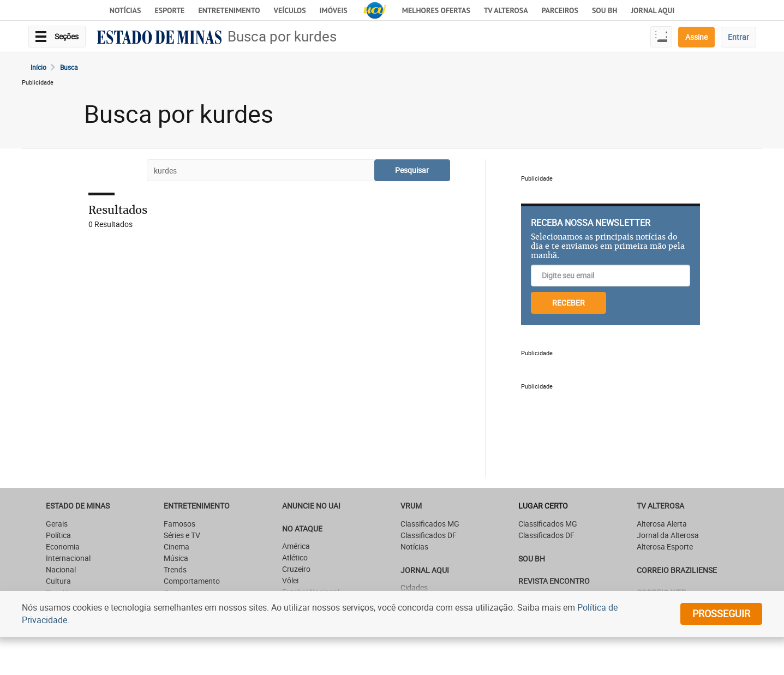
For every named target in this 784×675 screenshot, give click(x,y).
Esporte (169, 10)
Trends (175, 569)
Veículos (290, 10)
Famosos (179, 524)
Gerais (57, 524)
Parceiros (560, 10)
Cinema (176, 546)
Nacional (61, 569)
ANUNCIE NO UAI (311, 506)
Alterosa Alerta (662, 524)
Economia (63, 546)
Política (58, 535)
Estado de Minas (78, 506)
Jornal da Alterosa (668, 535)
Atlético (295, 557)
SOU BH (532, 558)
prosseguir (721, 613)
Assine (696, 37)
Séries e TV (182, 535)
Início (38, 67)
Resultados (118, 210)
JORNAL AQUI (653, 10)
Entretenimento (229, 10)
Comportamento (192, 581)
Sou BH (605, 10)
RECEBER (568, 303)
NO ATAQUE (302, 528)
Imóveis (334, 10)
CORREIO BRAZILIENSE (677, 570)
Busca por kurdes (282, 36)
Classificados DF (429, 535)
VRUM (411, 506)
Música (176, 558)
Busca (69, 67)
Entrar (738, 37)
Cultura (58, 581)
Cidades (414, 587)
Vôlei (290, 580)
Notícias (125, 10)
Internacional (68, 558)
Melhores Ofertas (436, 10)
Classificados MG (430, 524)
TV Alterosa (506, 10)
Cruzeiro (296, 569)
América (296, 546)
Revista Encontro (554, 581)
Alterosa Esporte (665, 546)
